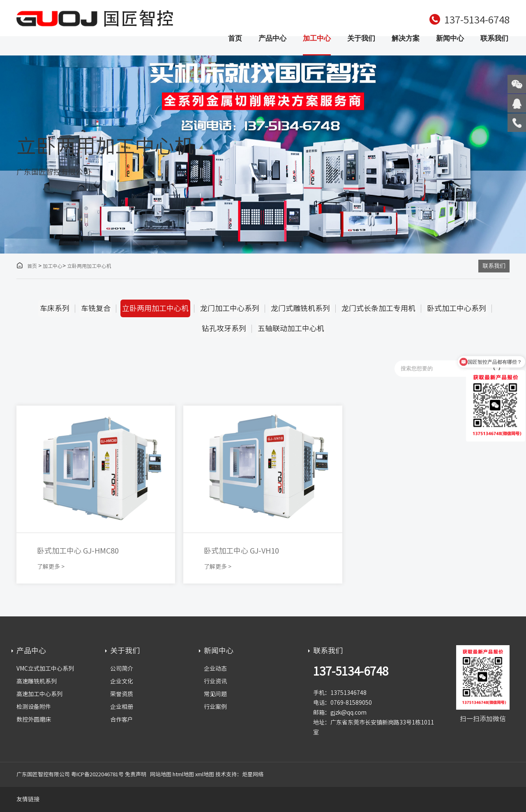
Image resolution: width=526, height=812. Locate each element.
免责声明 (136, 774)
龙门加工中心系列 (230, 308)
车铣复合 (96, 308)
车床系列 (55, 308)
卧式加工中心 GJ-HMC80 (78, 551)
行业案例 (215, 707)
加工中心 (317, 38)
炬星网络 (253, 774)
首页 (235, 38)
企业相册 (122, 707)
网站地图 (161, 774)
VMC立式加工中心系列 (45, 669)
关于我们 (361, 38)
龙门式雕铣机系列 (300, 308)
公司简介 (122, 669)
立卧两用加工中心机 (89, 266)
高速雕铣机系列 (37, 681)
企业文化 (122, 681)
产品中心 (272, 38)
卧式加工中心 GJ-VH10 (241, 551)
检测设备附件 (34, 707)
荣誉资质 (122, 694)
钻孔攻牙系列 (224, 328)
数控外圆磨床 (34, 720)
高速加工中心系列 (39, 694)
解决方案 (406, 38)
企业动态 (215, 669)
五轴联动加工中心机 (291, 328)
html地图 (183, 774)
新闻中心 (450, 38)
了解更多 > (51, 567)
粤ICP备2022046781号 (97, 774)
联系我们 (494, 38)
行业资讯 (215, 681)
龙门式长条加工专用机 (378, 308)
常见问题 (215, 694)
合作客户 (122, 720)
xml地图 (205, 774)
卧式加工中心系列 (457, 308)
